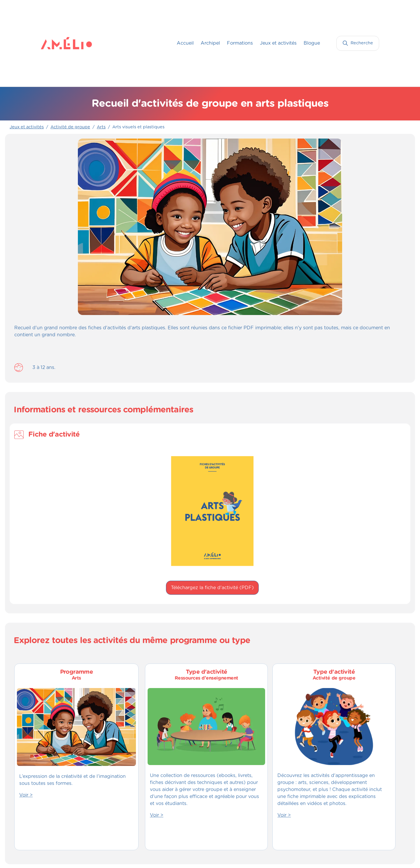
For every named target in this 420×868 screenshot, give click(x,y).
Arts (101, 127)
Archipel (210, 43)
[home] (52, 43)
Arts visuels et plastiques (138, 127)
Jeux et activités (278, 43)
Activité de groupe (70, 127)
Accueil (185, 43)
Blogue (312, 43)
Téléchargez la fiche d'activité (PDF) (212, 588)
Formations (240, 43)
